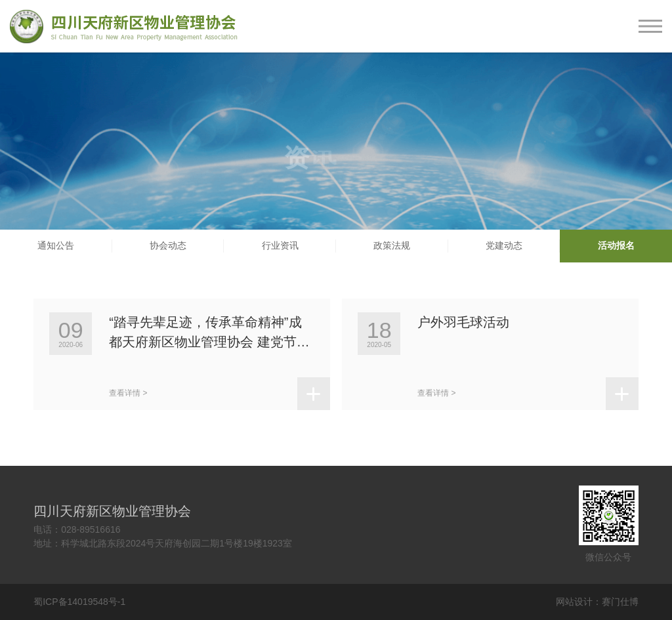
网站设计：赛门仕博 (597, 602)
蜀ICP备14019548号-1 (79, 602)
